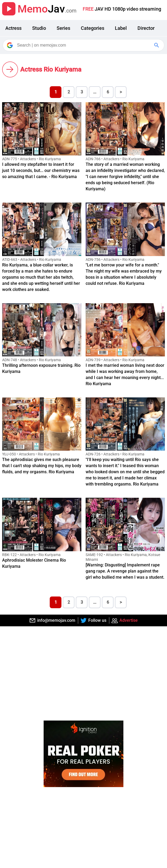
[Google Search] (157, 45)
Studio (39, 28)
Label (121, 28)
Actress (13, 28)
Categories (93, 28)
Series (63, 28)
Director (146, 28)
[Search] (84, 45)
